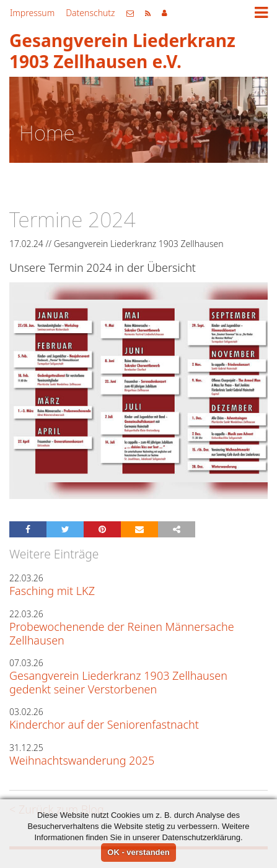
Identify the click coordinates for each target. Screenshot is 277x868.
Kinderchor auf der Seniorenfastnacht (104, 724)
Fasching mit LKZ (52, 591)
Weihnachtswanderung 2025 (82, 760)
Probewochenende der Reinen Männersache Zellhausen (122, 633)
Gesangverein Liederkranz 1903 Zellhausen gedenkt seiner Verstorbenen (118, 682)
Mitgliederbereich (165, 13)
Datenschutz (90, 13)
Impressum (32, 13)
